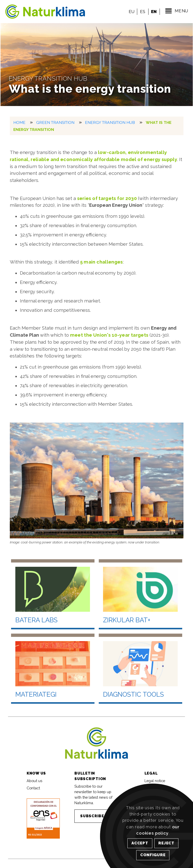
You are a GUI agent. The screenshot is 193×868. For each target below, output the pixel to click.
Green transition (55, 122)
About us (34, 780)
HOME (19, 122)
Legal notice (155, 780)
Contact (33, 788)
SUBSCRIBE (92, 816)
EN (153, 12)
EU (131, 12)
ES (142, 12)
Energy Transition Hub (110, 122)
